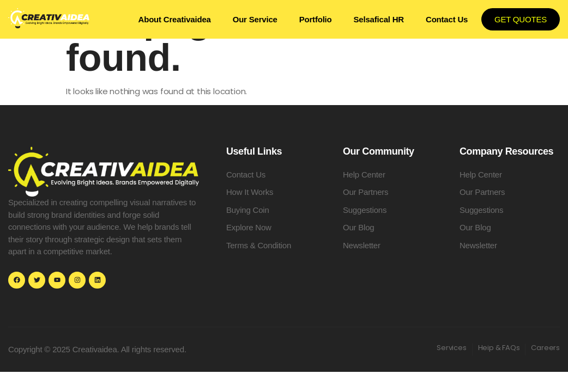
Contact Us (447, 19)
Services (451, 348)
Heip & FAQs (499, 348)
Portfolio (316, 19)
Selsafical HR (379, 19)
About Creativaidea (175, 19)
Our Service (255, 19)
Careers (545, 348)
